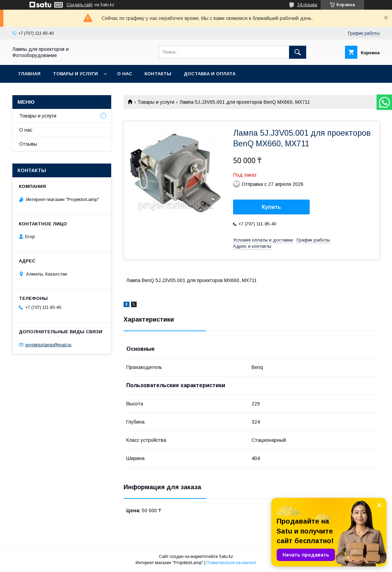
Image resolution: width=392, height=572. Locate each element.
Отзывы (28, 144)
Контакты (158, 74)
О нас (125, 74)
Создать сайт (80, 5)
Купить (272, 207)
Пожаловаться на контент (231, 563)
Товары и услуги (75, 74)
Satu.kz (226, 557)
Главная (30, 74)
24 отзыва (307, 5)
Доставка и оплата (210, 74)
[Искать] (298, 52)
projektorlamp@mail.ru (48, 345)
